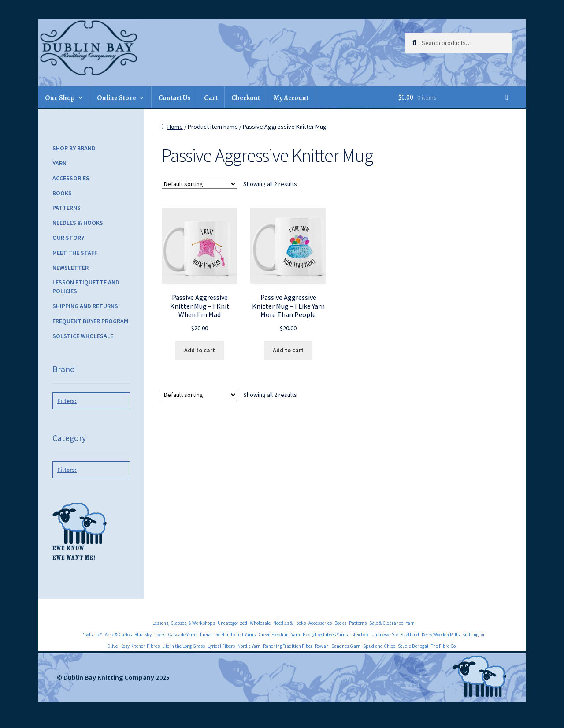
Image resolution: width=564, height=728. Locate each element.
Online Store (117, 98)
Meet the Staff (75, 253)
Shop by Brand (74, 148)
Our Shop (60, 98)
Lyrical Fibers (221, 646)
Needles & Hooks (78, 223)
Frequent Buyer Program (90, 321)
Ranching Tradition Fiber (288, 646)
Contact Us (174, 98)
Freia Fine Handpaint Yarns (228, 635)
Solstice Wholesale (83, 336)
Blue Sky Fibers (150, 635)
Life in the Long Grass (184, 646)
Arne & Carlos (118, 635)
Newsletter (70, 268)
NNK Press (89, 421)
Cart (211, 98)
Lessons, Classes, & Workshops (184, 623)
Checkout (246, 98)
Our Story (68, 238)
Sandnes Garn (346, 646)
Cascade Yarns (183, 635)
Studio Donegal (413, 646)
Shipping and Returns (85, 306)
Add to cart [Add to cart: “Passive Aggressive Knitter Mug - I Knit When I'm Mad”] (200, 350)
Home (175, 127)
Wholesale (260, 623)
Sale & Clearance (386, 623)
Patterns (67, 208)
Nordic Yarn (249, 646)
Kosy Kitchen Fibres (140, 646)
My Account (291, 98)
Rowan (322, 646)
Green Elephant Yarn (279, 635)
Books (62, 193)
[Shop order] (199, 184)
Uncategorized (232, 623)
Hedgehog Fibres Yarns (325, 635)
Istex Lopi (360, 635)
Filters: (67, 401)
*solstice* (92, 635)
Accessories (71, 178)
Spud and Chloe (379, 646)
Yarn (59, 163)
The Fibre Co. (444, 646)
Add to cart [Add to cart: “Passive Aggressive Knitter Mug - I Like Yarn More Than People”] (288, 350)
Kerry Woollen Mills (441, 635)
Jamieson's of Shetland (396, 635)
